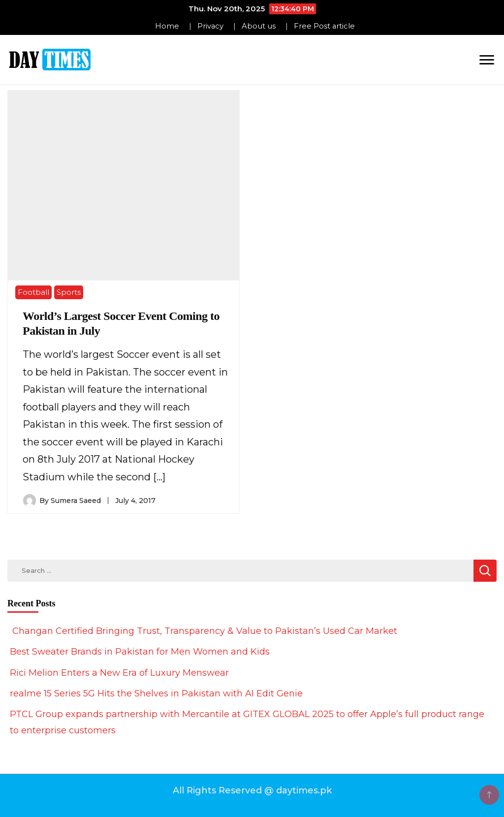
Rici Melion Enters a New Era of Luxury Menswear (119, 673)
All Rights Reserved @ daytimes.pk (252, 790)
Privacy (210, 26)
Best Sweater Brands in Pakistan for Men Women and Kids (140, 652)
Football (33, 292)
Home (167, 26)
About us (259, 26)
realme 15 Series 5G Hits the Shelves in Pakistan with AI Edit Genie (156, 693)
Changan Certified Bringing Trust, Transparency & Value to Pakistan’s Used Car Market (204, 631)
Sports (69, 292)
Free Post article (324, 26)
